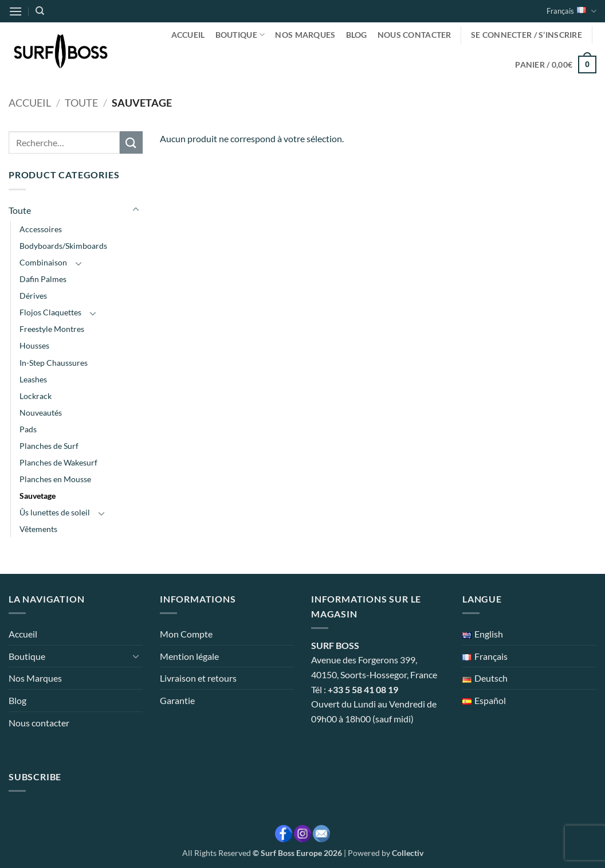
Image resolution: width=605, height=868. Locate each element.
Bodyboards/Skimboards (63, 246)
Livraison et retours (198, 678)
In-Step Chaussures (54, 363)
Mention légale (189, 656)
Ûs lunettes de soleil (55, 512)
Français (571, 11)
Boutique (240, 35)
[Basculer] (136, 210)
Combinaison (43, 262)
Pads (28, 429)
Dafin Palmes (43, 279)
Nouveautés (41, 413)
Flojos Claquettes (50, 312)
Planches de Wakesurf (58, 462)
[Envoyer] (131, 142)
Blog (357, 35)
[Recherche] (40, 11)
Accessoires (41, 229)
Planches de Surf (49, 446)
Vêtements (38, 529)
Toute (81, 103)
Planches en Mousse (55, 479)
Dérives (33, 296)
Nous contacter (415, 35)
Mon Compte (186, 634)
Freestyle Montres (52, 329)
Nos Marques (305, 35)
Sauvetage (38, 496)
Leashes (33, 379)
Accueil (188, 35)
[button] (15, 11)
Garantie (177, 700)
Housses (34, 345)
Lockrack (36, 396)
